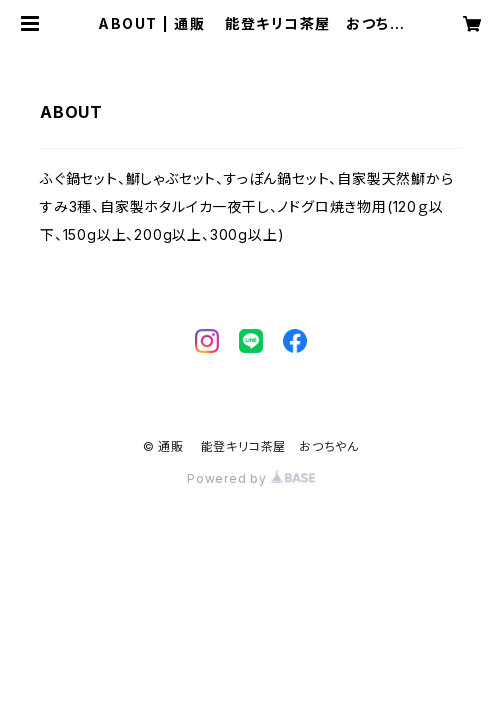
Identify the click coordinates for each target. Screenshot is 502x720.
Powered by (251, 478)
